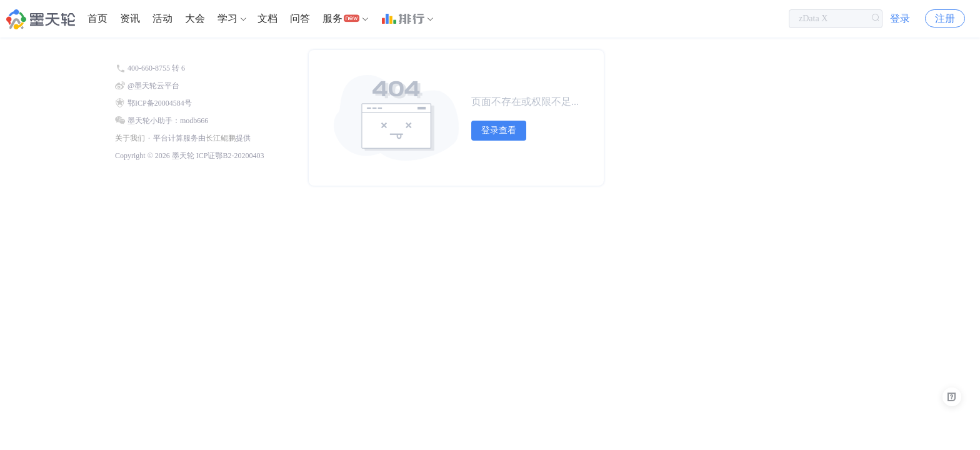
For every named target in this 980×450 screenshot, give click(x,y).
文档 (267, 18)
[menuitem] (97, 19)
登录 (900, 18)
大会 (195, 18)
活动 (162, 18)
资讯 (130, 18)
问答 (300, 18)
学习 (227, 18)
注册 (945, 18)
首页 (97, 18)
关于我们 (130, 138)
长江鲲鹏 (221, 138)
